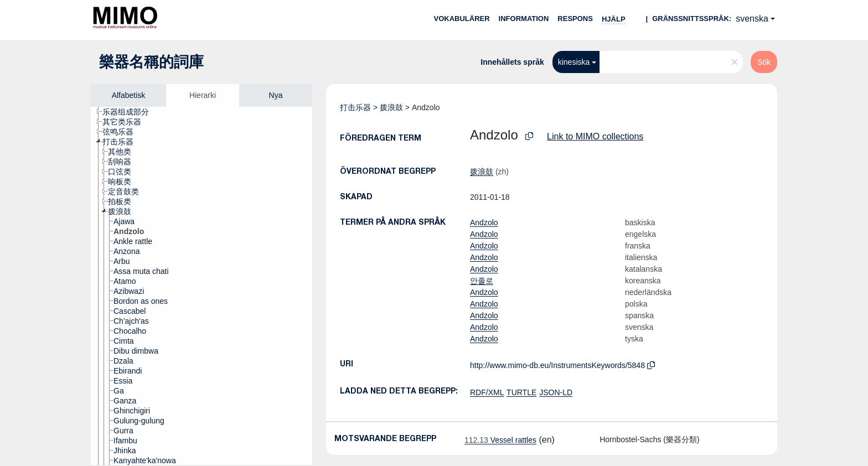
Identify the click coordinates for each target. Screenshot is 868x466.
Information (524, 19)
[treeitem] (130, 112)
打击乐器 (355, 107)
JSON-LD (556, 392)
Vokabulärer (461, 19)
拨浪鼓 (391, 107)
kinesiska (574, 62)
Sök (764, 62)
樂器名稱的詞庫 (151, 62)
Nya (276, 95)
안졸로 (482, 281)
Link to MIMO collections (595, 136)
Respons (575, 19)
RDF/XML (487, 392)
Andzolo (484, 222)
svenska (752, 19)
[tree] (201, 286)
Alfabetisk (129, 95)
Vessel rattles (500, 440)
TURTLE (521, 392)
